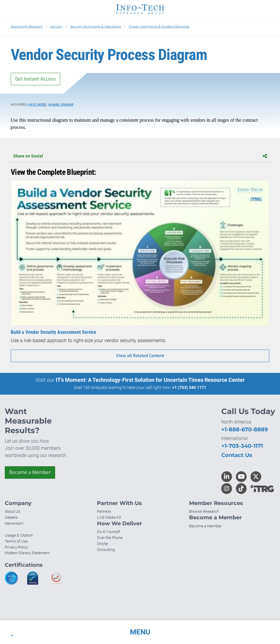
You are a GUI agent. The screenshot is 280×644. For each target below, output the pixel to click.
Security (57, 26)
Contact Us (237, 455)
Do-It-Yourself (109, 532)
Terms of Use (16, 541)
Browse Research (204, 511)
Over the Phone (110, 538)
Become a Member (30, 472)
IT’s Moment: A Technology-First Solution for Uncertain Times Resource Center (150, 380)
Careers (11, 517)
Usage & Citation (19, 535)
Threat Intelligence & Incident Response (159, 26)
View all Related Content (140, 356)
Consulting (106, 550)
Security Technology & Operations (96, 26)
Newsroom (14, 523)
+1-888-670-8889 (245, 430)
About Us (13, 511)
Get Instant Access (35, 79)
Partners (104, 511)
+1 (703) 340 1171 (189, 387)
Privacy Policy (16, 547)
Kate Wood (37, 105)
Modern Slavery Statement (27, 553)
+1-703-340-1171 (242, 446)
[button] (140, 632)
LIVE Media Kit (109, 517)
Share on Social (140, 156)
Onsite (102, 544)
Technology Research (27, 26)
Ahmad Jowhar (61, 105)
